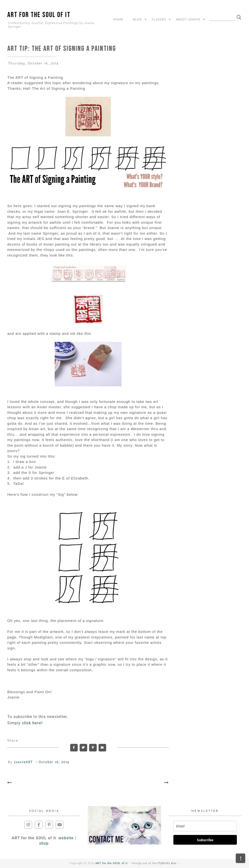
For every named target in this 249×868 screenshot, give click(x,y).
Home (118, 20)
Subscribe (205, 840)
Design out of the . (155, 863)
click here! (32, 723)
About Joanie (188, 20)
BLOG (138, 20)
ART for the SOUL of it (39, 15)
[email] (205, 826)
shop (44, 843)
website (66, 838)
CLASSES (159, 20)
